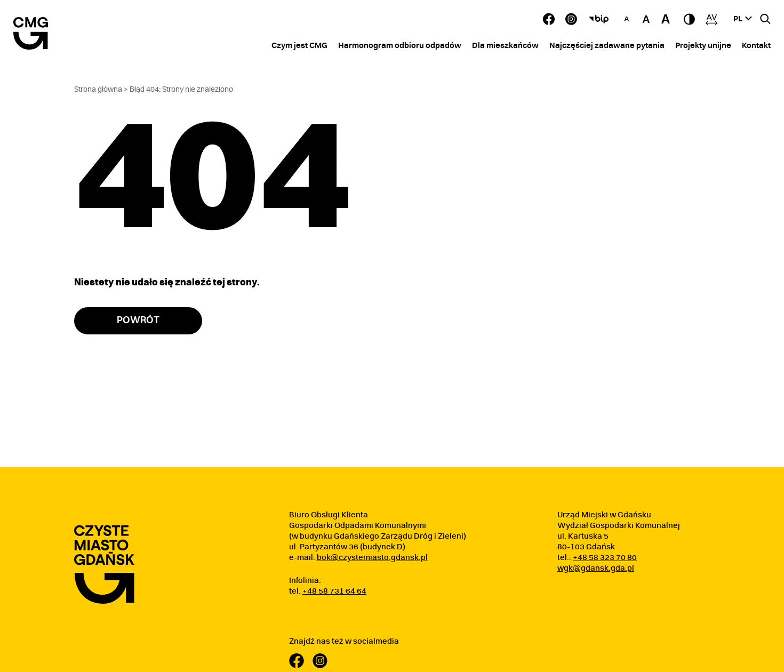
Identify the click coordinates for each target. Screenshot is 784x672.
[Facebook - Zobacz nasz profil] (549, 19)
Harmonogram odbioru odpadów (400, 46)
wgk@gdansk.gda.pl (596, 568)
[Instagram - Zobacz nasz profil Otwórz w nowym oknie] (571, 19)
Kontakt (756, 46)
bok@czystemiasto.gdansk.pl (372, 558)
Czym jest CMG (299, 46)
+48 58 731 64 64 (334, 591)
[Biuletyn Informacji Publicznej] (599, 19)
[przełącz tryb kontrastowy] (689, 19)
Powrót (138, 321)
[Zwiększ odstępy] (711, 19)
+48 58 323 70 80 (605, 558)
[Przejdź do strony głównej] (104, 565)
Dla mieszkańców (505, 46)
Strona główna (98, 90)
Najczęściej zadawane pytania (607, 46)
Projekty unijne (703, 46)
